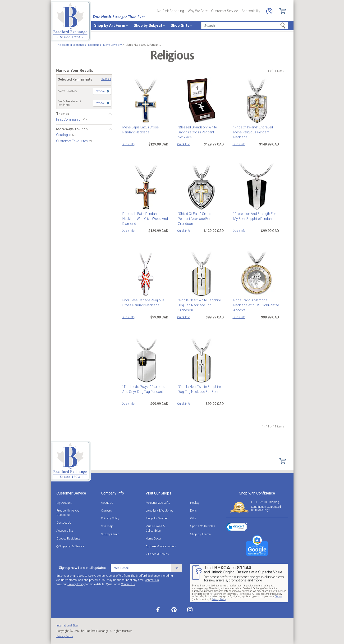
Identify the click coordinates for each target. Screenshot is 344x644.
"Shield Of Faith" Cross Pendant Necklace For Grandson (200, 216)
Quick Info (128, 144)
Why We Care (198, 11)
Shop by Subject (148, 25)
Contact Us (64, 523)
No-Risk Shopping (170, 11)
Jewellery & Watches (159, 510)
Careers (106, 510)
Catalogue (64, 135)
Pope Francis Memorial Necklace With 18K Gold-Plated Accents (255, 305)
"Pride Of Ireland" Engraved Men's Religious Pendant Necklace (252, 132)
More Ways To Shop (72, 129)
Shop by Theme (200, 534)
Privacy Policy (110, 518)
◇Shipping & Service (70, 546)
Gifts (193, 518)
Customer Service (225, 11)
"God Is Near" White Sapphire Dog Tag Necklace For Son (199, 389)
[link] (237, 528)
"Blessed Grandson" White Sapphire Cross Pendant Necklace (197, 132)
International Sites (68, 626)
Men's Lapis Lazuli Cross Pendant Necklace (140, 130)
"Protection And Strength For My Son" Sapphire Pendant (254, 216)
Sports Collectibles (203, 526)
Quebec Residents (68, 538)
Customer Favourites (72, 141)
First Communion (70, 119)
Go (177, 568)
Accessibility (251, 11)
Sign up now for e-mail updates (82, 568)
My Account (64, 503)
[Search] (245, 26)
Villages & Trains (157, 554)
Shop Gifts (180, 25)
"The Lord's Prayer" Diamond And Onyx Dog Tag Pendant (143, 389)
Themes (63, 114)
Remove (100, 91)
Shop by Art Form (110, 25)
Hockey (195, 503)
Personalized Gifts (158, 503)
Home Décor (154, 538)
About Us (107, 503)
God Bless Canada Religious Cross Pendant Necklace (143, 303)
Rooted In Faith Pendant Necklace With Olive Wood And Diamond (144, 219)
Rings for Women (157, 518)
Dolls (193, 510)
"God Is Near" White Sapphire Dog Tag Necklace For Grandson (199, 305)
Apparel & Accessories (161, 546)
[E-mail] (141, 568)
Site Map (107, 526)
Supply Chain (110, 534)
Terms (279, 596)
